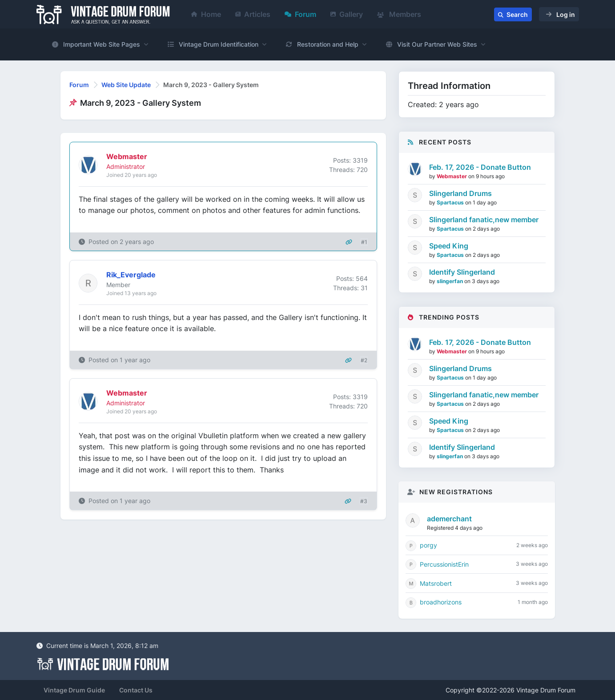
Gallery (347, 14)
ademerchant (449, 519)
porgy (428, 545)
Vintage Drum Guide (74, 690)
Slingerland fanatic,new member (484, 220)
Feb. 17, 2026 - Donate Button (480, 167)
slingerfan (450, 281)
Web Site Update (126, 85)
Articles (253, 14)
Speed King (449, 246)
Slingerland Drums (460, 193)
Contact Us (136, 690)
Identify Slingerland (462, 272)
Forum (300, 14)
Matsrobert (436, 583)
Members (399, 14)
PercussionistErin (444, 564)
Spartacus (451, 202)
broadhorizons (441, 602)
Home (206, 14)
